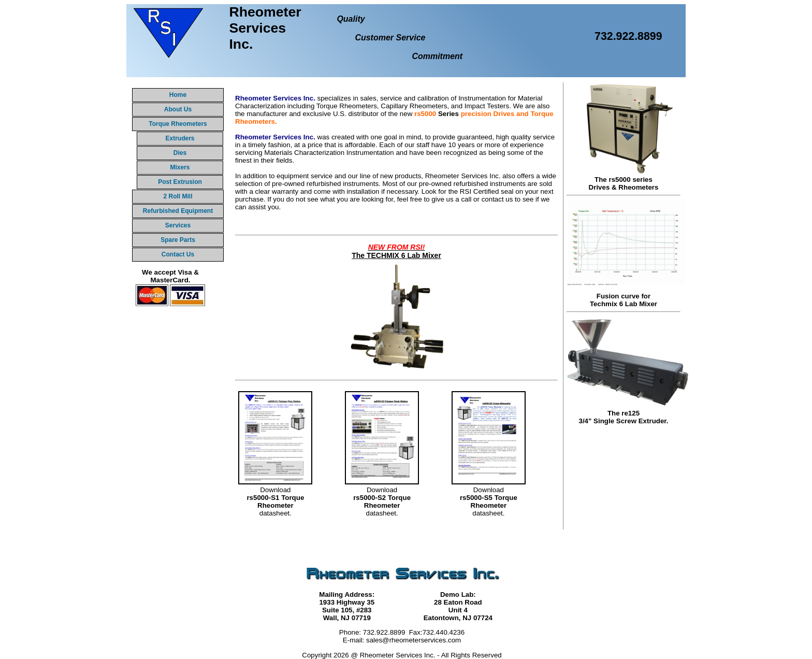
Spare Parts (178, 240)
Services (178, 225)
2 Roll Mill (178, 196)
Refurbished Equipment (178, 211)
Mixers (180, 167)
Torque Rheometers (178, 124)
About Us (178, 109)
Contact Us (178, 254)
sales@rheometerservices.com (414, 640)
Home (178, 95)
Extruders (180, 138)
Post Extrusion (180, 182)
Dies (180, 153)
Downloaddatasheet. (275, 498)
